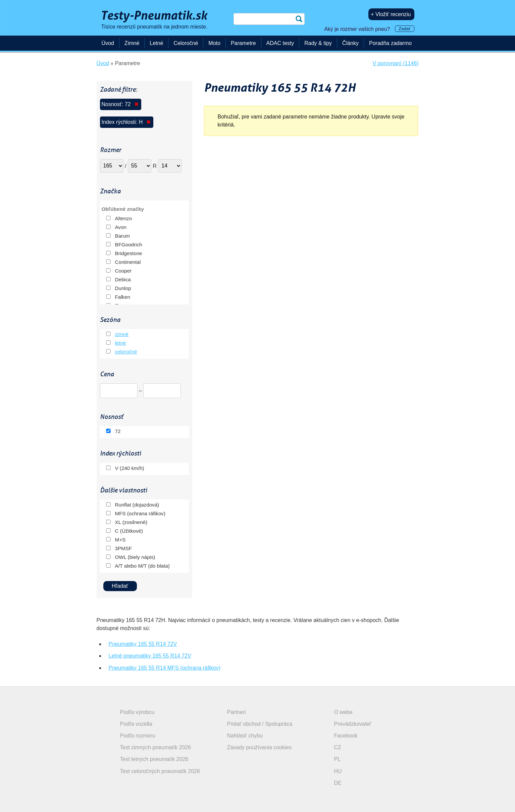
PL (338, 759)
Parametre (243, 43)
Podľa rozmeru (138, 736)
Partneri (237, 712)
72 (118, 431)
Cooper (123, 271)
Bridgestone (129, 253)
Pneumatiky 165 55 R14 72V (143, 644)
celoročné (126, 352)
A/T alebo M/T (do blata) (142, 566)
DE (338, 783)
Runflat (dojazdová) (137, 505)
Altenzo (124, 218)
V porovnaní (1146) (396, 63)
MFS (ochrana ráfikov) (140, 513)
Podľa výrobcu (137, 712)
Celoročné (186, 43)
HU (338, 771)
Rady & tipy (318, 43)
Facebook (346, 736)
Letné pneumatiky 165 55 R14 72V (150, 656)
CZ (338, 747)
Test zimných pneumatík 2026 (156, 747)
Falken (123, 297)
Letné (156, 43)
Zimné (132, 43)
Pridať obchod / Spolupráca (260, 724)
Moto (214, 43)
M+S (120, 540)
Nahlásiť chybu (245, 736)
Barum (123, 236)
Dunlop (123, 288)
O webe (343, 712)
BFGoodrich (129, 245)
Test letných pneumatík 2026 (154, 759)
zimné (122, 334)
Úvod (108, 43)
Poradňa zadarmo (390, 43)
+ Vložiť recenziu (391, 14)
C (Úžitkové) (129, 531)
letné (121, 343)
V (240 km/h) (130, 468)
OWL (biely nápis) (135, 557)
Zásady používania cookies (260, 747)
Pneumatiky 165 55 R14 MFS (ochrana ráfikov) (165, 668)
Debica (123, 279)
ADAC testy (280, 43)
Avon (121, 227)
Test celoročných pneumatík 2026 (160, 771)
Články (350, 43)
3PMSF (124, 548)
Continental (128, 262)
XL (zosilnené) (131, 522)
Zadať (404, 29)
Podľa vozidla (136, 724)
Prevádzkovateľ (353, 724)
